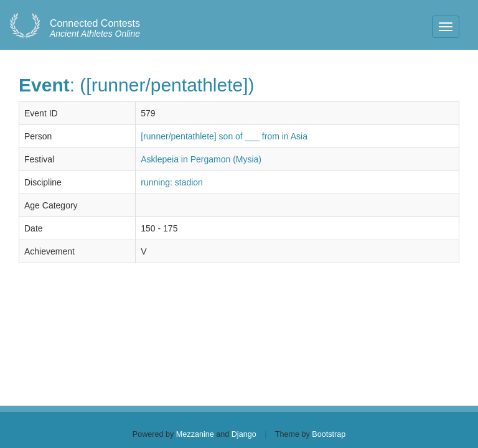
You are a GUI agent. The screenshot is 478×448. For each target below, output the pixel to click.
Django (244, 434)
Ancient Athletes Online (95, 29)
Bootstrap (329, 434)
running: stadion (172, 182)
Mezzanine (195, 434)
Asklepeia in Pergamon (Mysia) (201, 159)
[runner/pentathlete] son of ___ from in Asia (224, 136)
